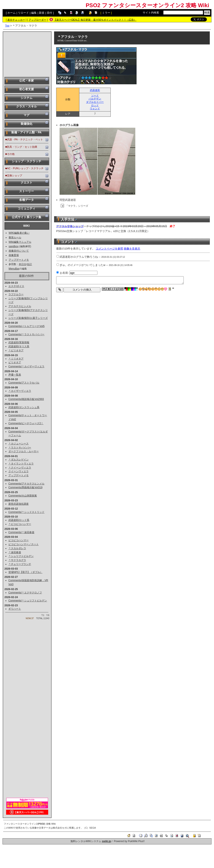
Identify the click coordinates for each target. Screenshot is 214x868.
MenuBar (14, 269)
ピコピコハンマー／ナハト (24, 544)
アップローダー (37, 20)
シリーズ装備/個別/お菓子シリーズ (28, 318)
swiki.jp (106, 841)
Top (7, 26)
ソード (95, 95)
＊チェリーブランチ (20, 564)
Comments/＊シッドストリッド (27, 512)
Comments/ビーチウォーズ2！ (26, 423)
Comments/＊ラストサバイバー (27, 334)
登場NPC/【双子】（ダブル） (25, 572)
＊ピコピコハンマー (20, 524)
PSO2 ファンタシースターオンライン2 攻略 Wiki (147, 5)
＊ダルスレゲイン (19, 460)
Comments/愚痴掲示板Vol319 (25, 487)
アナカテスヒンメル (20, 306)
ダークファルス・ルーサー (24, 451)
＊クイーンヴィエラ (20, 468)
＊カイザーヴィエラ (20, 391)
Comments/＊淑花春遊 (21, 532)
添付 (49, 13)
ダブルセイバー (95, 102)
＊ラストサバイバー (20, 448)
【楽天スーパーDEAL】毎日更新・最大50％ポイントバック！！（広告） (95, 20)
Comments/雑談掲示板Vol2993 (26, 399)
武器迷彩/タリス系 (19, 346)
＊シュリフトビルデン (21, 556)
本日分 (23, 264)
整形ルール (15, 237)
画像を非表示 (132, 249)
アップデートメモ (19, 260)
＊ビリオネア (16, 350)
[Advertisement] (27, 54)
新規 (42, 13)
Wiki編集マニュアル (20, 242)
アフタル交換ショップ (70, 226)
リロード (23, 13)
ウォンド (95, 109)
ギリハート (15, 609)
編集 (34, 13)
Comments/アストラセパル (24, 383)
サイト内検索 (151, 13)
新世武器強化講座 (19, 504)
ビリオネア (15, 362)
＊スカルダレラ (17, 548)
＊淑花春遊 (15, 552)
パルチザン (95, 99)
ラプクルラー (16, 294)
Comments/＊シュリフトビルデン (28, 601)
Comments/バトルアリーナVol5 (27, 326)
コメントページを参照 (109, 249)
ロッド (95, 105)
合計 (29, 264)
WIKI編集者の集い (19, 233)
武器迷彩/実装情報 (19, 342)
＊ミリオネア (16, 359)
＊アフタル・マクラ (73, 37)
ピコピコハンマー (19, 540)
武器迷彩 (95, 90)
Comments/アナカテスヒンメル (27, 484)
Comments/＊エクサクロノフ (25, 593)
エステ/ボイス (16, 286)
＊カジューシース (19, 444)
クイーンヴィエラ (19, 471)
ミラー (106, 13)
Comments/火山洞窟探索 (23, 496)
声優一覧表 (15, 375)
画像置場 (14, 255)
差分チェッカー (16, 20)
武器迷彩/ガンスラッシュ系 (24, 407)
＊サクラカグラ (17, 560)
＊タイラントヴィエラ (21, 464)
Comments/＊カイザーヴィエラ (27, 366)
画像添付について (19, 251)
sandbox (14, 246)
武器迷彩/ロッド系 (19, 520)
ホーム (11, 13)
